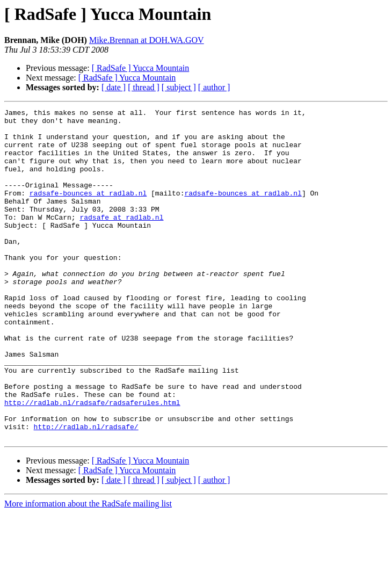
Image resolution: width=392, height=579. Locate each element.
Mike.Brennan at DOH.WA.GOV (147, 40)
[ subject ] (179, 87)
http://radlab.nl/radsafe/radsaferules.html (92, 462)
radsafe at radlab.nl (121, 240)
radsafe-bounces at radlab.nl (88, 211)
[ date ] (114, 87)
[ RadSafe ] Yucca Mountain (141, 68)
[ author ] (214, 87)
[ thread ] (144, 87)
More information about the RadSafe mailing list (88, 570)
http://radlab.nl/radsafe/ (86, 491)
